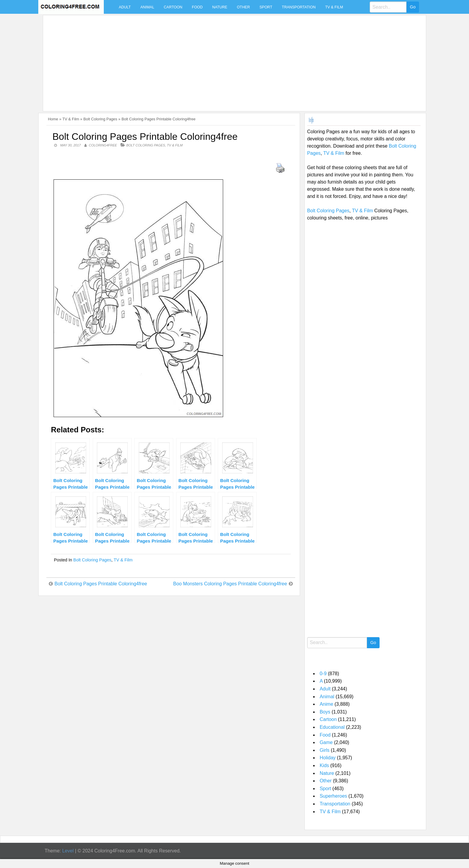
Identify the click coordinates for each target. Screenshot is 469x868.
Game (326, 742)
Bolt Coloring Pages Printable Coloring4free (101, 584)
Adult (125, 7)
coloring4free (103, 145)
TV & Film (334, 7)
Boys (325, 712)
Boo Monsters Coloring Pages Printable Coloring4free (230, 584)
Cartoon (173, 7)
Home (53, 119)
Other (243, 7)
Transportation (299, 7)
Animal (147, 7)
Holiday (328, 758)
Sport (266, 7)
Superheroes (334, 796)
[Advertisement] (225, 60)
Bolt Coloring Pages (100, 119)
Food (197, 7)
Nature (220, 7)
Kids (324, 765)
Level (68, 851)
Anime (326, 704)
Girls (325, 750)
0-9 (323, 674)
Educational (332, 727)
